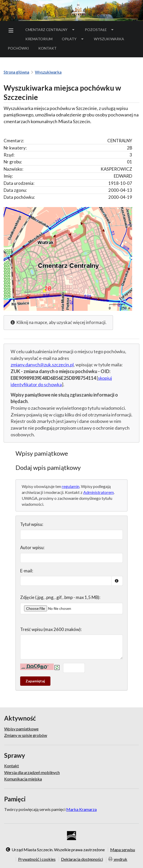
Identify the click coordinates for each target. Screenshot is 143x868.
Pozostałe (100, 30)
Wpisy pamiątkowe (21, 729)
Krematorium (39, 39)
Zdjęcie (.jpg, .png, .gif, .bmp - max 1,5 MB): (60, 597)
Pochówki (20, 49)
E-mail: (27, 571)
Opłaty (73, 39)
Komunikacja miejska (23, 779)
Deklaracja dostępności (82, 859)
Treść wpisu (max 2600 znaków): (51, 629)
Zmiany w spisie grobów (26, 735)
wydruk (118, 860)
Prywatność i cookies (37, 859)
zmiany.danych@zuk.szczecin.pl (42, 365)
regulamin (71, 486)
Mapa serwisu (123, 850)
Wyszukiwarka (109, 39)
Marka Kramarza (81, 809)
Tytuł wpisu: (32, 524)
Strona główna (16, 72)
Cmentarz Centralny (50, 30)
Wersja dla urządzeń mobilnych (32, 772)
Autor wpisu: (32, 547)
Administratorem (99, 492)
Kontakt (47, 48)
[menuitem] (12, 31)
